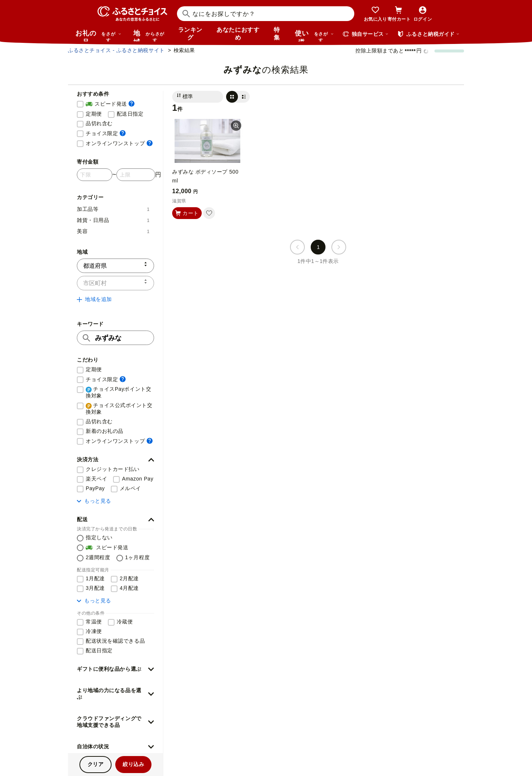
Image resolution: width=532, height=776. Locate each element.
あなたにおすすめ (238, 34)
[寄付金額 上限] (136, 175)
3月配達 (95, 588)
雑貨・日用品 (113, 220)
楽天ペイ (96, 479)
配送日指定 (130, 114)
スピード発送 (110, 104)
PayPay (95, 488)
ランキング (190, 34)
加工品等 (113, 209)
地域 (150, 35)
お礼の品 (98, 35)
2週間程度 (98, 557)
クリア (96, 764)
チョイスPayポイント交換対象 (118, 392)
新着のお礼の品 (105, 431)
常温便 (94, 622)
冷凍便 (94, 631)
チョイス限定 (106, 133)
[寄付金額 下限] (95, 175)
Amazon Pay (138, 479)
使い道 (314, 35)
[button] (115, 460)
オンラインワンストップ (119, 143)
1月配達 (95, 578)
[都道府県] (115, 266)
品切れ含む (99, 123)
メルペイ (130, 488)
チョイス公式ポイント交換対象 (119, 408)
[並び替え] (198, 97)
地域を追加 (94, 299)
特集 (277, 34)
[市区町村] (115, 283)
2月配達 (129, 578)
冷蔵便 (125, 622)
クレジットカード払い (113, 469)
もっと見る (94, 501)
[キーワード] (115, 338)
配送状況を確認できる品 (115, 641)
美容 (113, 231)
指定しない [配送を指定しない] (99, 537)
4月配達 (129, 588)
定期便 (94, 114)
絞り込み (133, 764)
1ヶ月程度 (138, 557)
